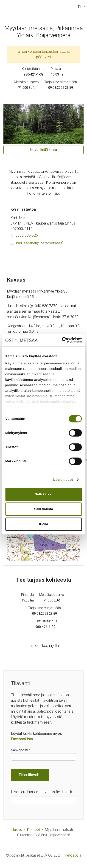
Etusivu (16, 830)
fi (80, 7)
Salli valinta (43, 509)
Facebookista (22, 739)
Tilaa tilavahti (30, 775)
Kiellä (43, 524)
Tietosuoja (73, 855)
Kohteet (34, 830)
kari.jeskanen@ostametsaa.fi (37, 243)
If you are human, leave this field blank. (42, 792)
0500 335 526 (24, 235)
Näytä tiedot (63, 480)
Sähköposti (21, 750)
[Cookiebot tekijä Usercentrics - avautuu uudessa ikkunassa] (62, 340)
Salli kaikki (43, 494)
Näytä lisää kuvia (43, 150)
